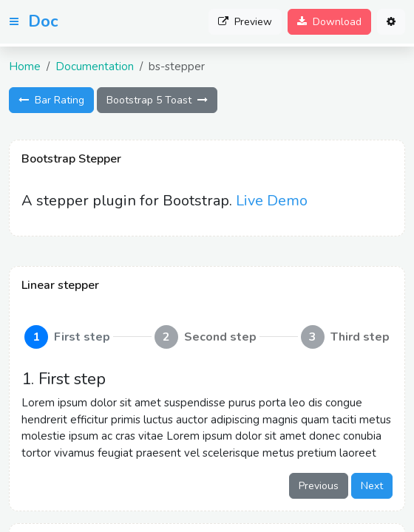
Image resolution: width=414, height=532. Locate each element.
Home (25, 66)
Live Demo (272, 201)
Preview (245, 22)
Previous (319, 486)
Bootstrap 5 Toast (157, 100)
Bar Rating (51, 100)
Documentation (95, 66)
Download (329, 22)
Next (372, 486)
